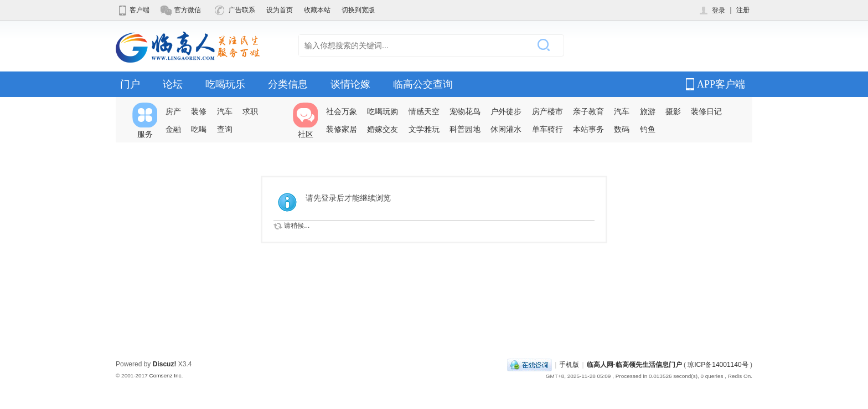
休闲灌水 (506, 129)
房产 (173, 111)
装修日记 (706, 111)
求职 (250, 111)
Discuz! (165, 364)
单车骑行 (547, 129)
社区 (305, 121)
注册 (743, 10)
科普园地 (465, 129)
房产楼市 (547, 111)
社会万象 (342, 111)
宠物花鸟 (465, 111)
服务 (145, 121)
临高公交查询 (423, 84)
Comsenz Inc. (166, 375)
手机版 (569, 365)
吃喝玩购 (383, 111)
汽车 (225, 111)
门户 (130, 84)
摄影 (673, 111)
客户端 (133, 10)
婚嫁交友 (383, 129)
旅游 (648, 111)
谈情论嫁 (350, 84)
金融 (173, 129)
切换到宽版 (358, 10)
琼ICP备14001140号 (718, 365)
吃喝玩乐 (225, 84)
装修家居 (342, 129)
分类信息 (288, 84)
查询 (225, 129)
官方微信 (181, 10)
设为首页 (280, 10)
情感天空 (424, 111)
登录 (712, 11)
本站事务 (588, 129)
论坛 (173, 84)
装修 (199, 111)
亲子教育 (588, 111)
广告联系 (235, 10)
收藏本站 (317, 10)
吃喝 (199, 129)
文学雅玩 (424, 129)
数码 (622, 129)
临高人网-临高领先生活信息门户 (634, 365)
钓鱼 (648, 129)
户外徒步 (506, 111)
